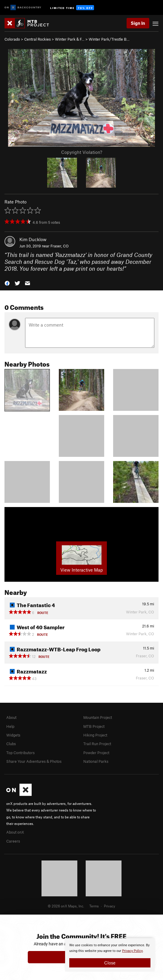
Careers (13, 841)
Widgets (13, 735)
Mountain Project (98, 717)
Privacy (110, 906)
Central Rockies (37, 39)
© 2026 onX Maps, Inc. (66, 906)
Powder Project (96, 753)
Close (110, 963)
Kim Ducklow (33, 239)
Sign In (138, 23)
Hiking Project (95, 735)
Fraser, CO (60, 246)
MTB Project (94, 726)
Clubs (11, 744)
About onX (15, 832)
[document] (110, 955)
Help (10, 726)
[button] (7, 283)
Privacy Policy (132, 951)
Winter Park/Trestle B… (109, 39)
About (11, 717)
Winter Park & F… (70, 39)
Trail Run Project (97, 744)
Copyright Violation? (82, 152)
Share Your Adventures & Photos (34, 761)
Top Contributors (20, 753)
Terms (94, 906)
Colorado (12, 39)
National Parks (96, 761)
